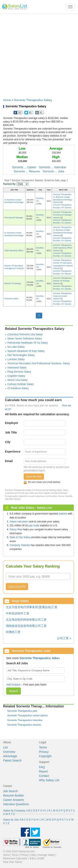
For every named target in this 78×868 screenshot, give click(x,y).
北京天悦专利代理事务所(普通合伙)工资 (32, 607)
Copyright (45, 756)
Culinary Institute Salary (21, 384)
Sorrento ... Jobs (54, 171)
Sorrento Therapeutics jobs (22, 711)
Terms (43, 747)
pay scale (34, 525)
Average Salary (46, 855)
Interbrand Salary (17, 368)
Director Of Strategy (13, 283)
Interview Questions (16, 804)
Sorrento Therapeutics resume (24, 725)
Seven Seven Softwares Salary (25, 339)
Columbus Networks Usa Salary (25, 334)
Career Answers (14, 800)
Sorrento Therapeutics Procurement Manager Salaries (62, 215)
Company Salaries (20, 545)
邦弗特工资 (13, 632)
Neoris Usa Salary (18, 380)
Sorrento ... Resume (27, 171)
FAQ (42, 767)
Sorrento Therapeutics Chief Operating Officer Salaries (63, 248)
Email (9, 461)
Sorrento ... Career (24, 167)
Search (14, 691)
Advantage (10, 756)
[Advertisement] (39, 54)
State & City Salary (20, 537)
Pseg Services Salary (19, 372)
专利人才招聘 (37, 858)
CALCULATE (17, 587)
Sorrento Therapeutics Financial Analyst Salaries (62, 296)
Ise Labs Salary (16, 347)
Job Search (11, 791)
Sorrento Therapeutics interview (25, 720)
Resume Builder (14, 795)
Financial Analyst (11, 299)
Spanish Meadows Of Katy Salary (26, 351)
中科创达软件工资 (17, 613)
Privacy (44, 752)
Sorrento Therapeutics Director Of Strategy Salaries (62, 281)
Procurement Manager (14, 218)
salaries (63, 514)
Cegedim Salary (16, 376)
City (8, 442)
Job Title (11, 432)
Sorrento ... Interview (53, 167)
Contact (44, 776)
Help (33, 855)
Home (7, 100)
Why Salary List (49, 780)
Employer (12, 423)
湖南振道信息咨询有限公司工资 (26, 626)
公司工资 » (64, 638)
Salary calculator (19, 522)
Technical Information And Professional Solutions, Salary (39, 363)
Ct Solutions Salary (18, 388)
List (5, 747)
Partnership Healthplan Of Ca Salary (28, 343)
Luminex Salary (16, 359)
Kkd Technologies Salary (21, 355)
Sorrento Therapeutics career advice (27, 715)
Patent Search (12, 760)
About (6, 855)
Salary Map (16, 529)
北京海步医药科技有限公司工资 (26, 620)
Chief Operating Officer (14, 251)
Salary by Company (14, 811)
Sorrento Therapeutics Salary (33, 100)
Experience (13, 452)
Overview (9, 752)
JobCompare (13, 685)
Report (43, 771)
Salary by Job (11, 820)
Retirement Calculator (15, 858)
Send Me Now (34, 477)
